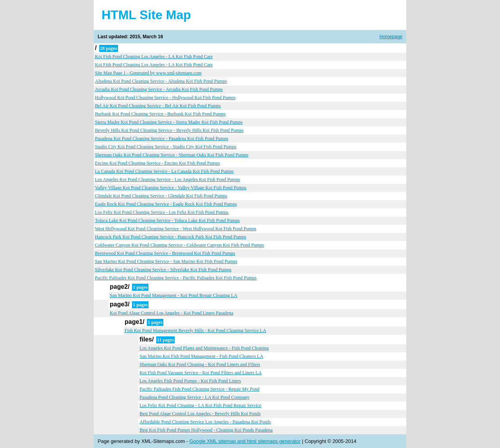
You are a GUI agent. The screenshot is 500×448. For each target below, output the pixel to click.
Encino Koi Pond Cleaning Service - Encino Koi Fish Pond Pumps (157, 163)
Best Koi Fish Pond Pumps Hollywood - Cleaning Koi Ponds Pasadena (206, 430)
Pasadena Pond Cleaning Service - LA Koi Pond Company (194, 397)
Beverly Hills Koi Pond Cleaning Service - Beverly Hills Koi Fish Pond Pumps (169, 130)
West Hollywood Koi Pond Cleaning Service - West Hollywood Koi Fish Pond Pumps (176, 229)
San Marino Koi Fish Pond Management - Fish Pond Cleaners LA (201, 356)
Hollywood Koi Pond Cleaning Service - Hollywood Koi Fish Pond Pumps (165, 98)
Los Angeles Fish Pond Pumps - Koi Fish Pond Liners (190, 381)
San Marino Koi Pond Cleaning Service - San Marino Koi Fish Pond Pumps (166, 261)
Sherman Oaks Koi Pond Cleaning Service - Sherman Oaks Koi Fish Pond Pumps (172, 155)
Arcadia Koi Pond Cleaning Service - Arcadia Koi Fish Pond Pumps (159, 89)
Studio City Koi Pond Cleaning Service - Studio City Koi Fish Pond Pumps (166, 147)
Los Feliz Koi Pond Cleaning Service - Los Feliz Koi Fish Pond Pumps (162, 212)
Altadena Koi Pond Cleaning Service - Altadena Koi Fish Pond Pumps (161, 81)
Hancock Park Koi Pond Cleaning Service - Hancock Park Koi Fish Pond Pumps (171, 237)
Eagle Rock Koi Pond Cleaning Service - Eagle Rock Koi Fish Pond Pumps (166, 204)
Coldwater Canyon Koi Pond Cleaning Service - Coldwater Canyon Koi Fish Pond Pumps (179, 245)
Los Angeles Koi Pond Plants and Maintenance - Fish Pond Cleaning (204, 348)
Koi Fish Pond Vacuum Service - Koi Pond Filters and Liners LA (201, 373)
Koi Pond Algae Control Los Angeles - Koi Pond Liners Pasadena (171, 313)
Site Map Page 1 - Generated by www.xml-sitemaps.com (148, 73)
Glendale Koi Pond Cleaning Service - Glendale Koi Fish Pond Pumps (161, 196)
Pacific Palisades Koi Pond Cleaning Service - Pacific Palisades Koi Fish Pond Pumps (176, 278)
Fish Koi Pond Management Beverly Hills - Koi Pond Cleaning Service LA (195, 331)
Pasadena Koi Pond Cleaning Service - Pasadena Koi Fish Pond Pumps (162, 139)
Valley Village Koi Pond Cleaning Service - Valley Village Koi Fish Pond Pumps (171, 188)
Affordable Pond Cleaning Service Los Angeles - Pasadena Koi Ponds (205, 422)
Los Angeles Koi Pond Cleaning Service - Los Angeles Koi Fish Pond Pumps (167, 180)
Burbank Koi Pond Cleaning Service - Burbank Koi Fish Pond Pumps (160, 114)
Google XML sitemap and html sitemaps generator (245, 441)
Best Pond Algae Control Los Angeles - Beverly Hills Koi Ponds (200, 414)
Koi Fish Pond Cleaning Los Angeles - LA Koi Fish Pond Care (154, 57)
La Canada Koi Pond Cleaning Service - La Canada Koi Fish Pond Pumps (164, 171)
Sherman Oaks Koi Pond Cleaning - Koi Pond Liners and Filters (200, 364)
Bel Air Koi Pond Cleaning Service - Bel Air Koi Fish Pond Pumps (158, 106)
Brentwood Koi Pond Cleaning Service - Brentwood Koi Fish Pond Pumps (165, 253)
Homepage (391, 37)
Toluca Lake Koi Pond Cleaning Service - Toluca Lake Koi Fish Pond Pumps (167, 220)
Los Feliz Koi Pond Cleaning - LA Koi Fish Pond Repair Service (200, 405)
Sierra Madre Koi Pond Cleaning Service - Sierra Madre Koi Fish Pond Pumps (169, 122)
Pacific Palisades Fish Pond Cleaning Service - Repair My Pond (199, 389)
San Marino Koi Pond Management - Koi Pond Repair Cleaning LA (174, 295)
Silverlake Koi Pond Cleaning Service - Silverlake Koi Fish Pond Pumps (163, 270)
